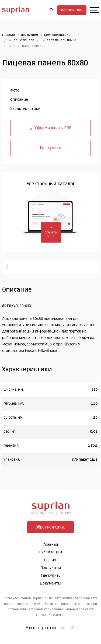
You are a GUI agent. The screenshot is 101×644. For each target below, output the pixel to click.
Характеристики (25, 109)
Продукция (29, 35)
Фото (15, 90)
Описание (19, 99)
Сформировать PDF (50, 128)
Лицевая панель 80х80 (58, 40)
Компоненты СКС (57, 35)
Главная (8, 35)
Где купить (50, 148)
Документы (50, 583)
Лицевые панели (21, 40)
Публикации (50, 552)
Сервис (51, 560)
